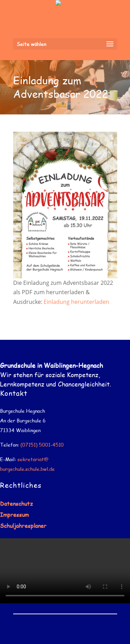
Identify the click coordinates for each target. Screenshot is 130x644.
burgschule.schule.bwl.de (27, 469)
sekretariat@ (33, 459)
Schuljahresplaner (23, 526)
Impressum (14, 515)
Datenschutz (16, 503)
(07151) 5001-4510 (42, 445)
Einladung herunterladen (76, 302)
